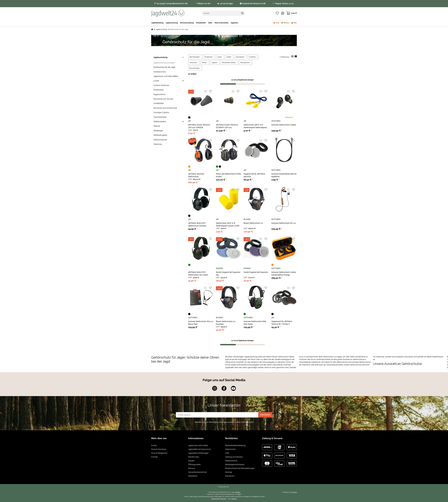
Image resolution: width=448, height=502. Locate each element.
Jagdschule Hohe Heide (198, 445)
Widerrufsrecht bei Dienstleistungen (240, 468)
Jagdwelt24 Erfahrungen (198, 453)
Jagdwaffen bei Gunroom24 (200, 449)
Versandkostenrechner (197, 472)
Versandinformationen (219, 499)
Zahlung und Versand (234, 457)
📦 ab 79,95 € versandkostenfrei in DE (171, 4)
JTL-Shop (294, 492)
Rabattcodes (194, 457)
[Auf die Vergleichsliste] (205, 91)
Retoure (191, 468)
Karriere (191, 461)
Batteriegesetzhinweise (235, 465)
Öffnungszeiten (194, 465)
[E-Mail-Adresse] (217, 415)
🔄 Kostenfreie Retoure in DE (253, 4)
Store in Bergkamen (159, 453)
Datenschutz (230, 449)
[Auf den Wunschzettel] (210, 91)
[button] (283, 13)
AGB (227, 453)
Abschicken (265, 415)
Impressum (230, 476)
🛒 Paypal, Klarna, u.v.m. (283, 4)
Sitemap (229, 472)
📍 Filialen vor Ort (202, 4)
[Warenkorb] (292, 13)
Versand (237, 492)
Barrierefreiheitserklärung (235, 445)
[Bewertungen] (289, 117)
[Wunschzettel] (277, 13)
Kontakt (155, 457)
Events (154, 445)
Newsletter (193, 476)
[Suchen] (221, 13)
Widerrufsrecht (231, 461)
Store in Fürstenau (159, 449)
